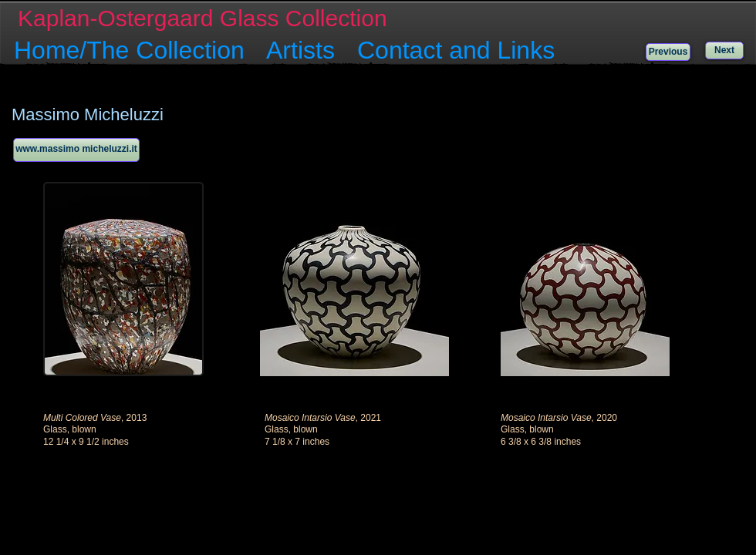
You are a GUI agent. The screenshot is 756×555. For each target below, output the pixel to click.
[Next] (724, 50)
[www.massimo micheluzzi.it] (76, 150)
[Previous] (668, 52)
